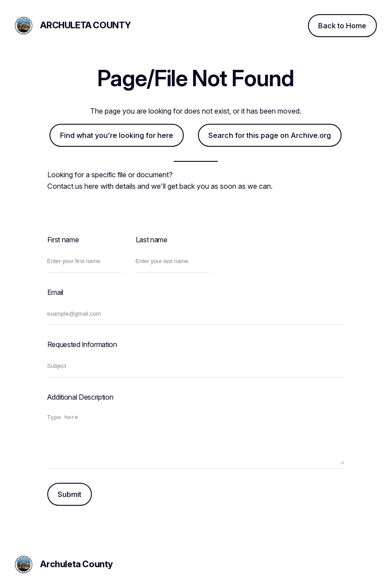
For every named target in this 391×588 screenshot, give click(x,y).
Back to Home (342, 26)
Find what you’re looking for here (117, 135)
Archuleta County (86, 25)
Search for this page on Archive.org (270, 135)
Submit (69, 494)
